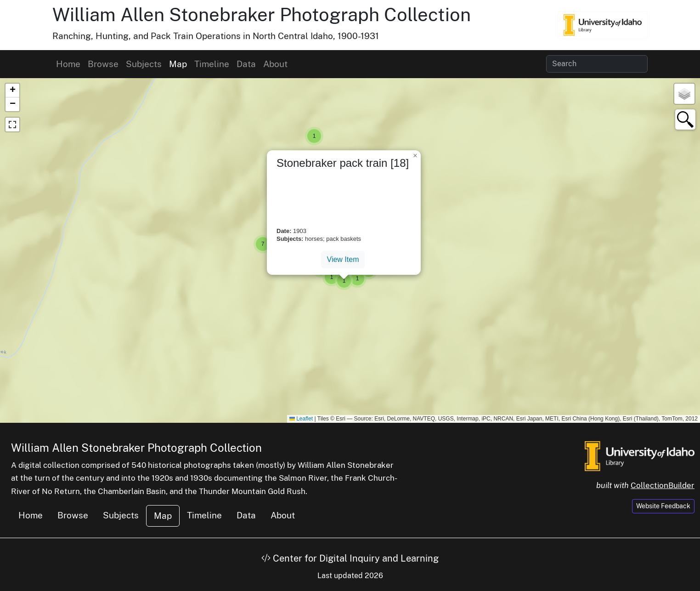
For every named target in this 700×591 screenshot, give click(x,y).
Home (68, 64)
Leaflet (301, 419)
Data (246, 64)
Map (178, 64)
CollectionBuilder (663, 485)
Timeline (212, 64)
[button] (314, 136)
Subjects (144, 64)
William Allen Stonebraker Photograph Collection (262, 14)
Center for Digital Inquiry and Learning (350, 558)
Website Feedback (663, 506)
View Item (343, 259)
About (275, 64)
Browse (103, 64)
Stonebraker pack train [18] (343, 163)
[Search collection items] (597, 64)
